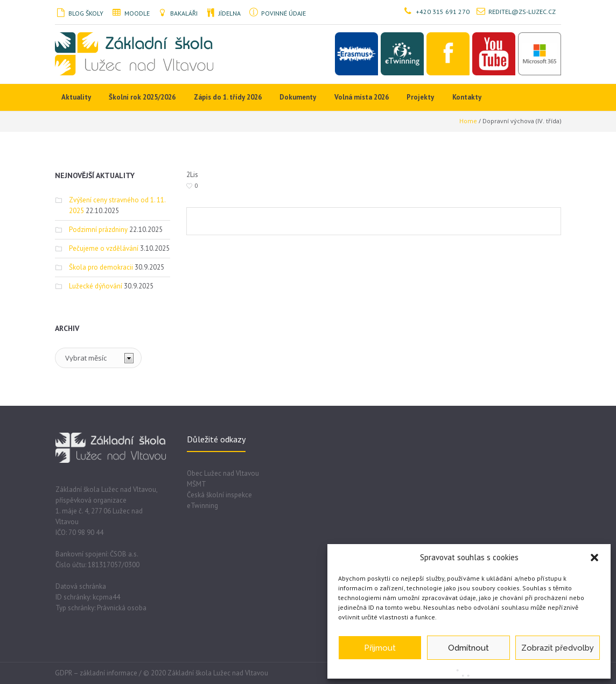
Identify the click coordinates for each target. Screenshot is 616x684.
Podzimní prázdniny (98, 230)
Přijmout (380, 648)
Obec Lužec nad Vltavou (223, 473)
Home (468, 121)
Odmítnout (468, 648)
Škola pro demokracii (101, 267)
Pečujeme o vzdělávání (104, 248)
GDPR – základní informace (96, 673)
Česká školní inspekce (219, 495)
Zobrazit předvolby (558, 648)
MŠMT (197, 484)
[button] (594, 558)
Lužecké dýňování (96, 286)
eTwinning (202, 506)
